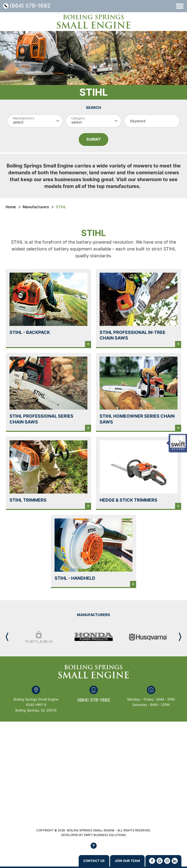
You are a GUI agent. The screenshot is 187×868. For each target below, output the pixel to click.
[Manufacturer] (35, 121)
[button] (180, 638)
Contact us (80, 861)
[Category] (93, 121)
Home (11, 208)
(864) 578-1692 (33, 6)
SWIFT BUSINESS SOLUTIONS (105, 836)
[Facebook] (152, 861)
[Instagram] (167, 861)
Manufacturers (36, 208)
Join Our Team (122, 861)
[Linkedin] (175, 861)
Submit (94, 140)
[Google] (160, 861)
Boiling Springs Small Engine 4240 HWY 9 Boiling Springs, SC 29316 (36, 706)
